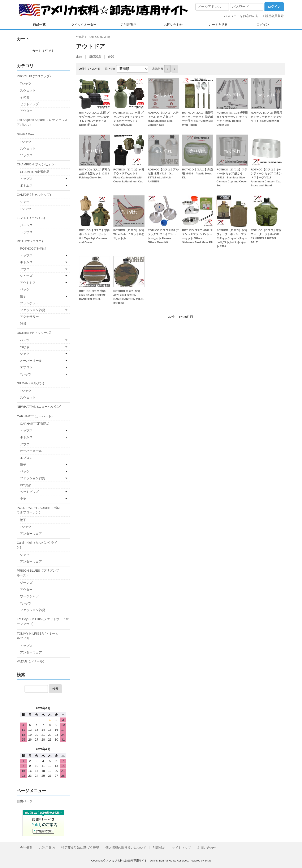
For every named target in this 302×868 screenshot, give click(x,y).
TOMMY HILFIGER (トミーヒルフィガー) (38, 636)
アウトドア (28, 283)
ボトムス (26, 185)
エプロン (26, 367)
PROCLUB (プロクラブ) (34, 76)
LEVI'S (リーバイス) (31, 218)
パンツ (25, 340)
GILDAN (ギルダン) (30, 383)
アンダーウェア (31, 533)
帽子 (23, 296)
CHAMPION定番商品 (35, 172)
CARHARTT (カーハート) (35, 416)
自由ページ (25, 801)
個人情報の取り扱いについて (126, 848)
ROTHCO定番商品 (33, 248)
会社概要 (26, 848)
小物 (23, 499)
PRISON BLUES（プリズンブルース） (38, 573)
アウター (26, 111)
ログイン (263, 24)
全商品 (80, 37)
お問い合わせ (173, 24)
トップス (26, 179)
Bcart (208, 861)
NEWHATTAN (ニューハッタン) (39, 407)
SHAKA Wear (26, 134)
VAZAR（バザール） (31, 661)
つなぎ (25, 347)
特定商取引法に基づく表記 (80, 848)
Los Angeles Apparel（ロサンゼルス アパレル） (42, 122)
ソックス (26, 155)
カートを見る (218, 24)
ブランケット (29, 303)
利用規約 (159, 848)
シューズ (26, 276)
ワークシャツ (29, 596)
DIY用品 (26, 485)
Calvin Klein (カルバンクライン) (37, 545)
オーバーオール (31, 361)
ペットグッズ (29, 492)
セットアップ (29, 104)
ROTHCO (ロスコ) (99, 37)
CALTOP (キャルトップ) (34, 194)
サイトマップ (181, 848)
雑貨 (23, 324)
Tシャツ (26, 83)
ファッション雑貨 (33, 310)
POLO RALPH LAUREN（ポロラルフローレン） (38, 510)
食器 (111, 57)
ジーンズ (26, 225)
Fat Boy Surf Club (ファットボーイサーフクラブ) (43, 621)
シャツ (25, 202)
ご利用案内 (129, 24)
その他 (25, 97)
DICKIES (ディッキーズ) (34, 333)
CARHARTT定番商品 (35, 424)
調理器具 (95, 57)
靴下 (23, 520)
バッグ (25, 289)
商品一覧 (39, 24)
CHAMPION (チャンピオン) (36, 164)
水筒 (79, 57)
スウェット (28, 90)
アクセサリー (29, 317)
